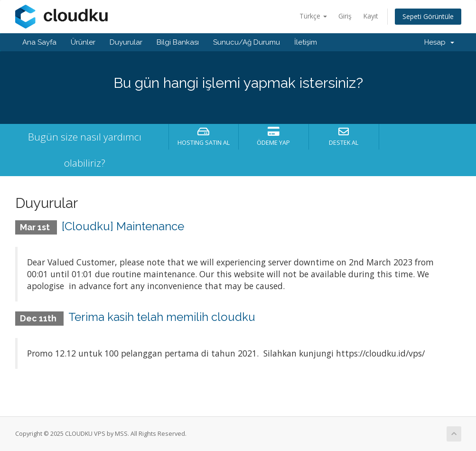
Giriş (345, 16)
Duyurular (126, 42)
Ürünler (83, 42)
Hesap (439, 42)
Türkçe (313, 16)
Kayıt (371, 16)
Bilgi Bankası (178, 42)
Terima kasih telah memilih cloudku (162, 317)
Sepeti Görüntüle (428, 16)
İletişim (306, 42)
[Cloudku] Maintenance (123, 226)
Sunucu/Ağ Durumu (247, 42)
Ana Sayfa (39, 42)
